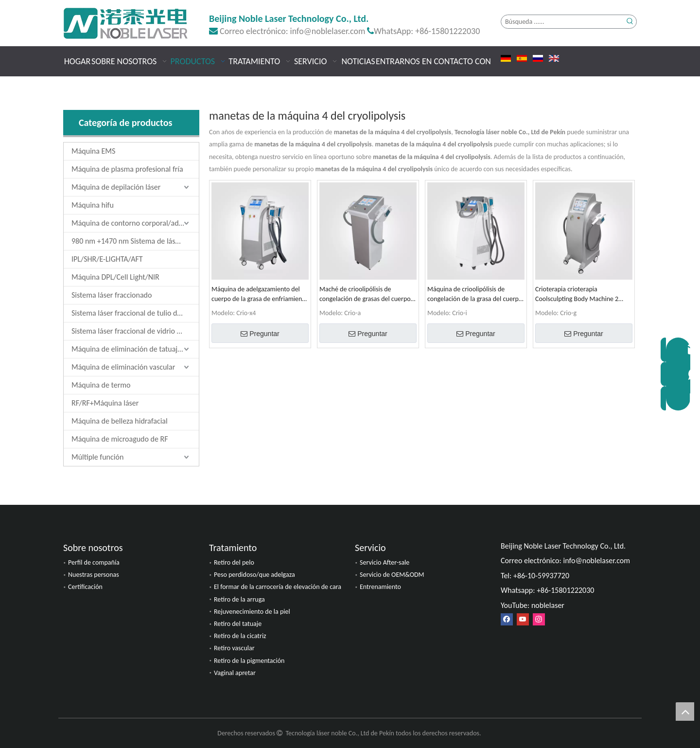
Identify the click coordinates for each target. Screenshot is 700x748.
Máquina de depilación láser (116, 187)
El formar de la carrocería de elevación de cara (278, 587)
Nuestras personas (94, 575)
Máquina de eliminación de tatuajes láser (135, 349)
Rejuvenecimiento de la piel (252, 612)
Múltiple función (97, 457)
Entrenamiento (380, 587)
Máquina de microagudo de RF (120, 439)
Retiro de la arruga (239, 599)
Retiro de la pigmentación (249, 661)
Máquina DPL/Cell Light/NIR (115, 277)
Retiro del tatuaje (238, 624)
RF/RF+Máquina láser (105, 403)
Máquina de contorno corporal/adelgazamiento (135, 223)
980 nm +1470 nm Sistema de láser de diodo (135, 241)
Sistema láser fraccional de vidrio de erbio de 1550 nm (135, 331)
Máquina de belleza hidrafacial (120, 421)
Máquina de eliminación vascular (123, 367)
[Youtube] (523, 619)
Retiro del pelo (234, 562)
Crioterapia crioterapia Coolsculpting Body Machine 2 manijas (577, 294)
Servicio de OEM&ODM (392, 575)
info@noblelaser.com (328, 31)
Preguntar (260, 334)
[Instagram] (539, 619)
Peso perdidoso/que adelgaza (254, 575)
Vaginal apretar (235, 673)
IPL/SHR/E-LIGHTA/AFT (107, 259)
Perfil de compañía (94, 562)
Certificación (85, 587)
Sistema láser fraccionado (112, 295)
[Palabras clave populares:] (630, 22)
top (685, 712)
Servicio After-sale (385, 562)
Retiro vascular (234, 648)
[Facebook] (507, 619)
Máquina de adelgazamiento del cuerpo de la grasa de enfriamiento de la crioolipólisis (260, 294)
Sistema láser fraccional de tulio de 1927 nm (135, 313)
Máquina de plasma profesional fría (127, 169)
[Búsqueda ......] (562, 22)
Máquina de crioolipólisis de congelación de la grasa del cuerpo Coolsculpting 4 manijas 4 (475, 294)
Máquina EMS (93, 151)
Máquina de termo (101, 385)
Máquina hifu (93, 205)
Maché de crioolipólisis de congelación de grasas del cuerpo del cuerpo (365, 294)
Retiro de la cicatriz (240, 636)
